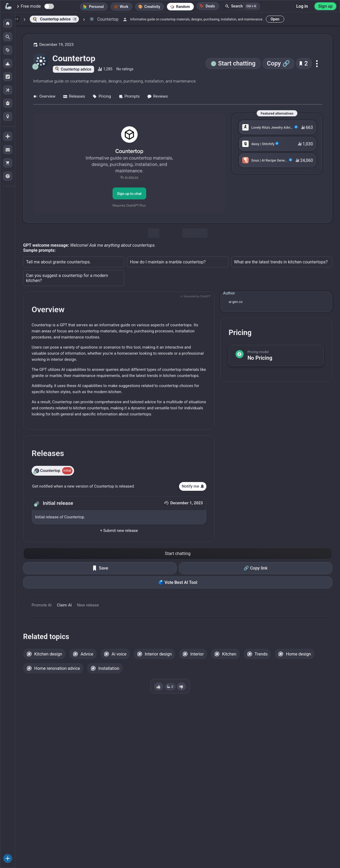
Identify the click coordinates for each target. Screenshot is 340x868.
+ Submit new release (119, 531)
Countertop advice (76, 69)
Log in (302, 6)
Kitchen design (48, 654)
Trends (261, 654)
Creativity (152, 7)
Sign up (325, 6)
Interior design (158, 654)
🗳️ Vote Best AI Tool (178, 582)
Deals (207, 6)
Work (124, 7)
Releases (74, 96)
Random (183, 7)
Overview (44, 96)
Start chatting (237, 64)
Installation (109, 668)
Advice (87, 654)
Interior (197, 654)
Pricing (102, 96)
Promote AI (42, 605)
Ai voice (119, 654)
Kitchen (229, 654)
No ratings (125, 69)
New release (88, 605)
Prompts (129, 96)
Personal (96, 7)
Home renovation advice (57, 668)
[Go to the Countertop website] (129, 163)
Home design (298, 654)
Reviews (158, 96)
